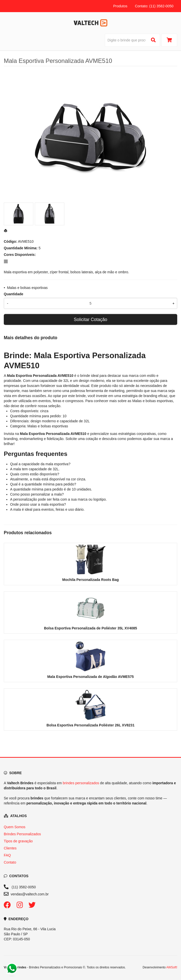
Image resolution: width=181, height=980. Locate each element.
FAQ (7, 855)
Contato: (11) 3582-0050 (154, 6)
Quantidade (14, 294)
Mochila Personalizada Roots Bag (90, 580)
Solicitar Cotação (90, 320)
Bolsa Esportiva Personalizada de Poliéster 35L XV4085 (90, 628)
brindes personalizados (81, 783)
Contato (10, 862)
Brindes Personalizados (22, 834)
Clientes (10, 848)
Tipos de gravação (18, 841)
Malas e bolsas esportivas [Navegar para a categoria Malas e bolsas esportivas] (153, 401)
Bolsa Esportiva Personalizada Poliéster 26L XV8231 (90, 725)
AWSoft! (172, 967)
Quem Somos (15, 827)
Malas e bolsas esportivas (27, 288)
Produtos (120, 6)
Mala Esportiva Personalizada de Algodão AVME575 (90, 677)
